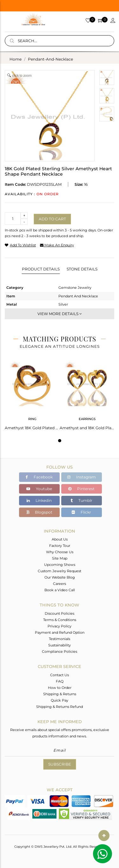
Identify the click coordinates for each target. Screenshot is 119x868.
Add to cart (52, 219)
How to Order (60, 688)
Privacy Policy (60, 626)
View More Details (60, 314)
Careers (60, 584)
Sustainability (60, 645)
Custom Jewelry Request (60, 571)
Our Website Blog (60, 577)
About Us (60, 539)
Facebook (39, 477)
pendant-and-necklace (50, 59)
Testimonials (60, 639)
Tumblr (81, 500)
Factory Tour (60, 546)
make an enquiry (57, 245)
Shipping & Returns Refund (60, 707)
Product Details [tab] (41, 269)
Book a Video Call (60, 590)
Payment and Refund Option (60, 632)
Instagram (82, 477)
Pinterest (81, 489)
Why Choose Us (60, 552)
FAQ (60, 681)
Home (16, 59)
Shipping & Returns (60, 694)
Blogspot (39, 512)
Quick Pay (60, 700)
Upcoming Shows (60, 565)
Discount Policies (60, 613)
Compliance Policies (60, 651)
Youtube (39, 489)
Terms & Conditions (60, 620)
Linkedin (39, 500)
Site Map (60, 558)
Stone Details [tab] (82, 269)
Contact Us (60, 675)
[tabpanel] (32, 393)
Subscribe (60, 764)
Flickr (81, 512)
